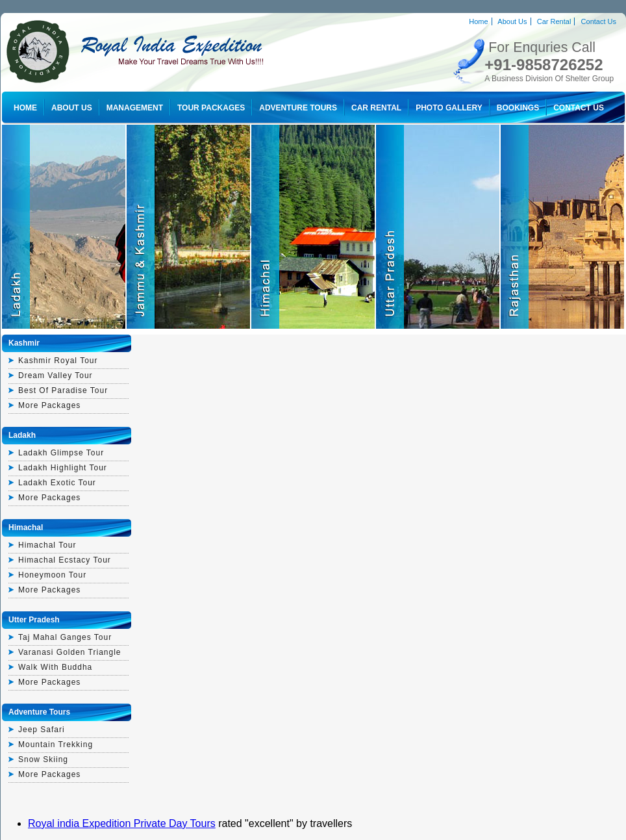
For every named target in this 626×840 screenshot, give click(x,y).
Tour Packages (211, 108)
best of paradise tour (63, 390)
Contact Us (599, 21)
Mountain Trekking (56, 745)
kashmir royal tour (58, 361)
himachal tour (47, 545)
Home (478, 21)
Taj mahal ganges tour (65, 637)
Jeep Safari (42, 730)
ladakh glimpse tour (61, 453)
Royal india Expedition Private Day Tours (122, 823)
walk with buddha (55, 667)
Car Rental (554, 21)
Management (135, 108)
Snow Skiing (43, 759)
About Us (512, 21)
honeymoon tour (52, 575)
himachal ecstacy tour (65, 560)
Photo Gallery (449, 108)
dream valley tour (56, 375)
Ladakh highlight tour (63, 468)
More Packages (49, 405)
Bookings (518, 108)
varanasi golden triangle (70, 652)
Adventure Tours (298, 108)
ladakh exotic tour (57, 483)
